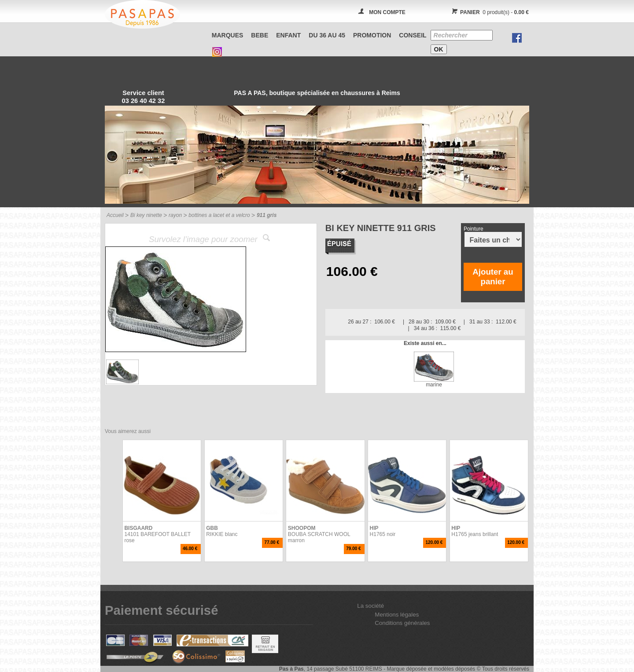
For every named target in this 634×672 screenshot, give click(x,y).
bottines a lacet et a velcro (219, 215)
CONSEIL (413, 35)
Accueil (115, 215)
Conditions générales (402, 623)
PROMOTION (372, 35)
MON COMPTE (387, 12)
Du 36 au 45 (327, 35)
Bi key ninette (146, 215)
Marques (228, 35)
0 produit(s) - (489, 12)
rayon (175, 215)
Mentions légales (397, 615)
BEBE (260, 35)
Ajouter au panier (493, 277)
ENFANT (288, 35)
